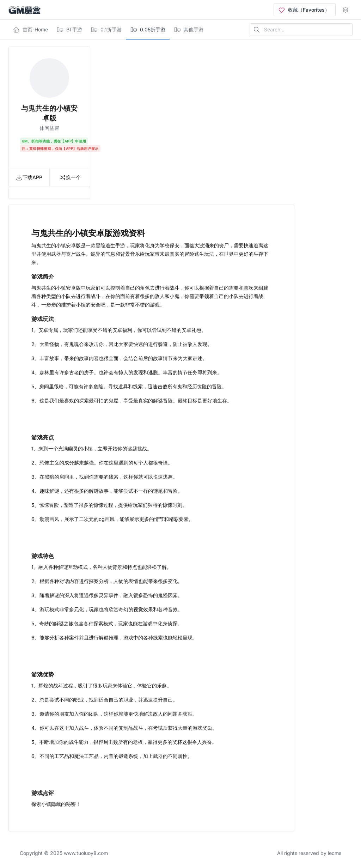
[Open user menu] (347, 10)
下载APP (29, 177)
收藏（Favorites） (304, 10)
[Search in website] (301, 30)
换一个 (70, 177)
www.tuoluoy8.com (86, 853)
